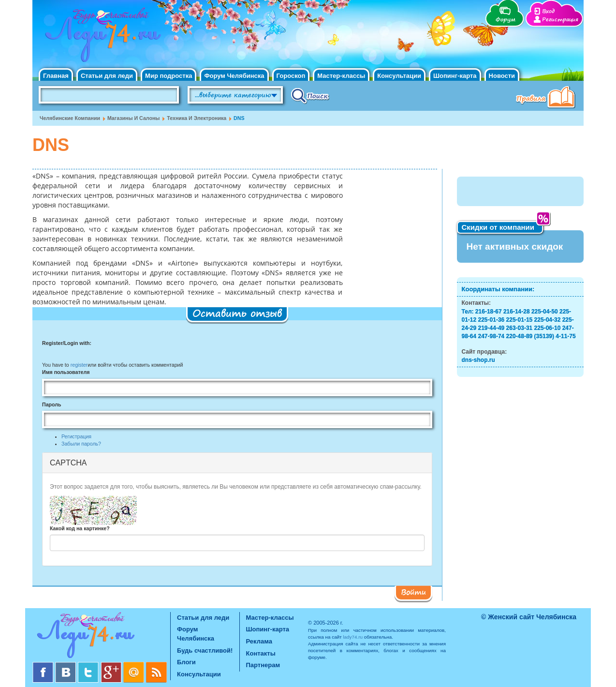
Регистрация (560, 20)
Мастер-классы (341, 76)
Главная (56, 76)
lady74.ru (353, 637)
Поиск (310, 95)
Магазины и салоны (134, 118)
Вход (548, 11)
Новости (502, 76)
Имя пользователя (66, 372)
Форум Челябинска (234, 76)
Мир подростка (169, 76)
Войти (413, 592)
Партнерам (263, 665)
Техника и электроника (197, 118)
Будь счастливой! (205, 650)
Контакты (261, 653)
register (79, 365)
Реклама (259, 641)
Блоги (186, 662)
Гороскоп (291, 76)
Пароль (52, 404)
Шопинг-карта (455, 76)
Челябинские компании (70, 118)
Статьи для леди (107, 76)
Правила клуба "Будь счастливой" (547, 98)
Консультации (399, 76)
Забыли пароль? (81, 444)
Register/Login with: (67, 343)
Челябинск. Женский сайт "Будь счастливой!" (101, 38)
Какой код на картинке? (80, 528)
